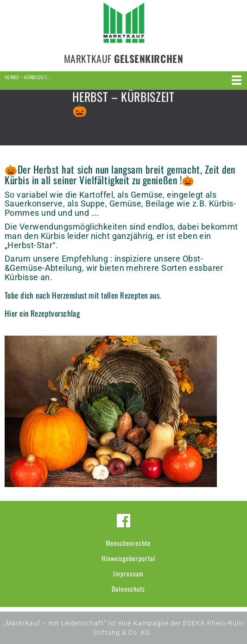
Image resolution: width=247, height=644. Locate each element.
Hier (11, 313)
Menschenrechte (128, 543)
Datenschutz (128, 589)
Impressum (128, 573)
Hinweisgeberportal (128, 558)
